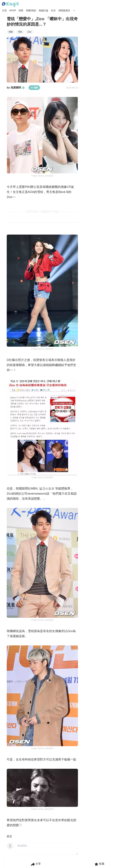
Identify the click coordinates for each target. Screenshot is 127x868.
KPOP (13, 10)
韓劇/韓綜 (31, 10)
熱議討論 (44, 10)
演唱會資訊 (64, 10)
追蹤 (34, 88)
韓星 (21, 10)
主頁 (4, 10)
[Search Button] (74, 11)
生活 (53, 10)
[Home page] (10, 5)
